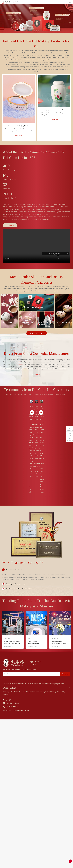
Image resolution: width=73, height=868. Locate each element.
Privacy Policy (45, 692)
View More (19, 135)
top (70, 861)
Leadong (6, 694)
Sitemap (53, 692)
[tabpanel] (36, 535)
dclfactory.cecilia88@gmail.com (18, 710)
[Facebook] (4, 700)
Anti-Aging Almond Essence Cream (54, 110)
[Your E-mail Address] (31, 674)
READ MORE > (37, 374)
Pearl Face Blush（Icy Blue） (19, 126)
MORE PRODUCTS (37, 333)
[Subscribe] (65, 674)
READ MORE (10, 225)
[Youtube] (7, 700)
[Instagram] (10, 700)
